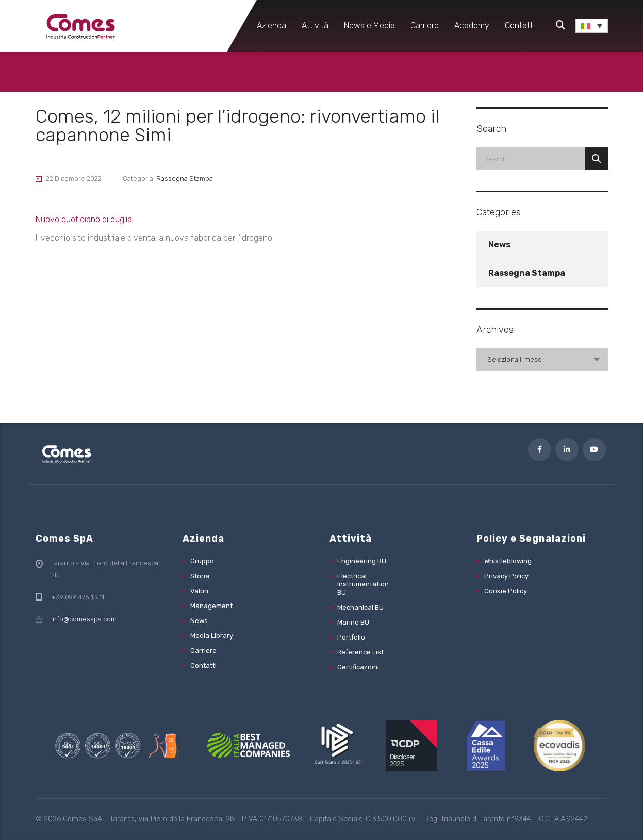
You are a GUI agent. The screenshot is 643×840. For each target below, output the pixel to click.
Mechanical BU (360, 607)
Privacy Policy (506, 576)
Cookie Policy (506, 591)
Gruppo (202, 561)
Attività (315, 26)
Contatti (520, 26)
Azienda (271, 26)
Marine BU (353, 622)
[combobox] (542, 360)
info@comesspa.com (84, 619)
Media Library (212, 636)
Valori (199, 591)
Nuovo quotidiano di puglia (84, 219)
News (499, 245)
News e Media (369, 26)
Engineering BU (362, 561)
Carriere (425, 26)
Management (211, 606)
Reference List (360, 652)
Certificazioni (358, 667)
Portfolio (351, 637)
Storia (200, 576)
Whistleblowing (508, 561)
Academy (472, 26)
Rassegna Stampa (527, 273)
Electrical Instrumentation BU (363, 584)
